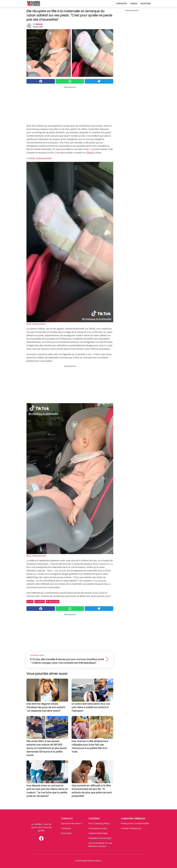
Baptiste (39, 24)
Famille (134, 4)
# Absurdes (53, 602)
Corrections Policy (98, 828)
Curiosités (121, 4)
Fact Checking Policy (99, 823)
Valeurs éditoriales (98, 833)
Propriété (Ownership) (100, 838)
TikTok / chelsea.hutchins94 (40, 158)
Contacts (66, 828)
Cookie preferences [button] (131, 828)
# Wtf (30, 602)
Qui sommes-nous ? (72, 823)
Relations (146, 4)
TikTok (90, 153)
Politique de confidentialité (135, 823)
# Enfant (40, 602)
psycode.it (66, 833)
